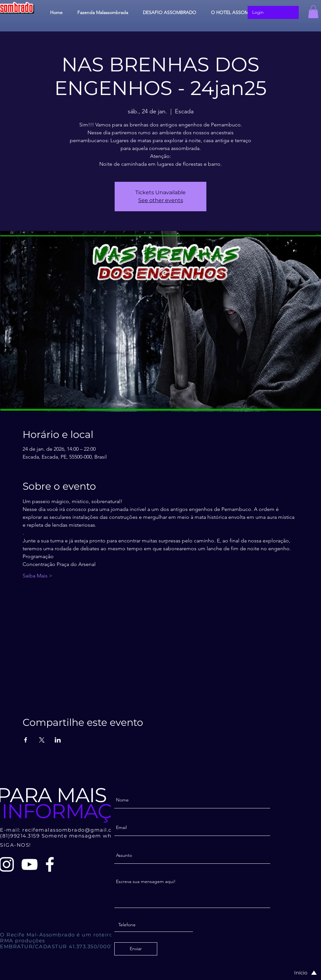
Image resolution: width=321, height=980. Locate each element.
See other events (161, 200)
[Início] (299, 973)
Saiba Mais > (38, 576)
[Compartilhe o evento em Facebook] (26, 740)
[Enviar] (136, 949)
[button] (313, 12)
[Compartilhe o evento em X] (42, 740)
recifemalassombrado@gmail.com (72, 830)
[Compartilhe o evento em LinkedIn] (58, 740)
